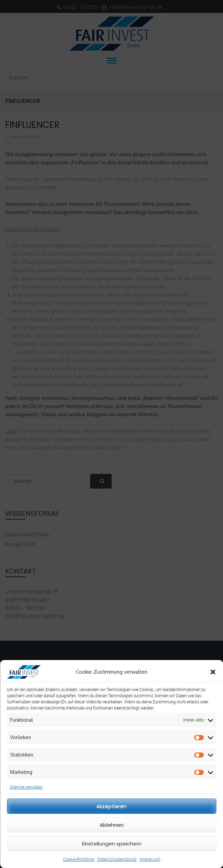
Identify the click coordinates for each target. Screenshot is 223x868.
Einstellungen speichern (112, 844)
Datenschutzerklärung (117, 859)
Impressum (150, 859)
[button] (213, 672)
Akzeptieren (111, 806)
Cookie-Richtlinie (78, 859)
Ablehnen (112, 825)
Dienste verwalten (26, 787)
